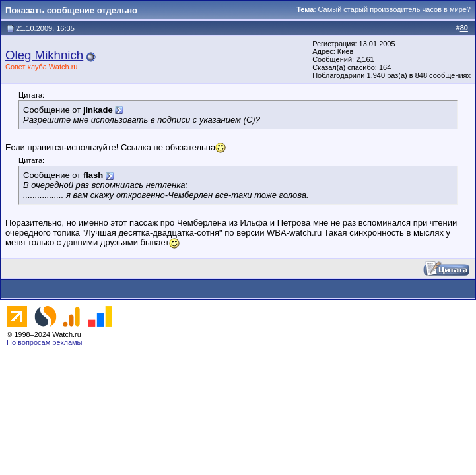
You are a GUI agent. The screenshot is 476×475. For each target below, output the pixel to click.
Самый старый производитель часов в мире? (394, 9)
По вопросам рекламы (45, 342)
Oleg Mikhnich (44, 55)
